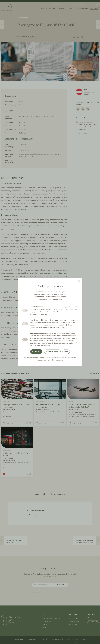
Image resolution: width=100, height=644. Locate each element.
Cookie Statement (56, 360)
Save (66, 351)
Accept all (36, 351)
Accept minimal (52, 351)
